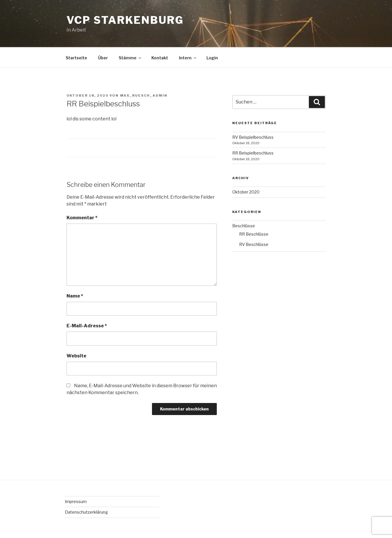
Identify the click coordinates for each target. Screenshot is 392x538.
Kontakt (160, 58)
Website (76, 356)
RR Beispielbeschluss (253, 153)
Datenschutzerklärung (86, 512)
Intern (188, 58)
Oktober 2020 (246, 192)
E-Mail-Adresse (87, 326)
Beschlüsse (244, 226)
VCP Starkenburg (125, 20)
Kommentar (82, 218)
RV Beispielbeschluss (253, 137)
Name (75, 296)
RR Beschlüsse (254, 234)
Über (103, 58)
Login (212, 58)
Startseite (76, 58)
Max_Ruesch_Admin (144, 95)
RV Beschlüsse (254, 244)
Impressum (76, 501)
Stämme (130, 58)
